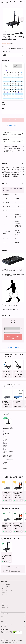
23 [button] (16, 87)
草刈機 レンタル (5, 604)
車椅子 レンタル (5, 588)
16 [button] (16, 83)
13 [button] (7, 83)
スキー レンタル (5, 600)
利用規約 (20, 641)
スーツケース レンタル (6, 586)
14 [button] (10, 83)
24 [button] (19, 87)
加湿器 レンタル (5, 592)
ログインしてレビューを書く (13, 337)
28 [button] (4, 75)
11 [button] (22, 79)
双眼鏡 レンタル (5, 608)
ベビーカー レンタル (6, 598)
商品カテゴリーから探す (18, 5)
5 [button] (4, 79)
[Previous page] (19, 70)
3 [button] (19, 75)
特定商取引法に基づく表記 (6, 642)
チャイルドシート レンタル (7, 590)
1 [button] (13, 75)
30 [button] (10, 75)
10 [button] (19, 79)
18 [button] (22, 83)
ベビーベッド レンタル (6, 584)
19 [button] (4, 87)
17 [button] (19, 83)
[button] (21, 2)
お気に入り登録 (13, 126)
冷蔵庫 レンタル (5, 606)
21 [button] (10, 87)
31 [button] (19, 92)
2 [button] (16, 75)
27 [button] (7, 92)
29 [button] (7, 75)
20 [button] (7, 87)
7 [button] (10, 79)
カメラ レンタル (5, 596)
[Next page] (22, 70)
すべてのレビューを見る (13, 347)
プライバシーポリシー (5, 641)
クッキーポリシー (14, 641)
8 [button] (13, 79)
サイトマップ (15, 642)
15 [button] (13, 83)
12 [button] (4, 83)
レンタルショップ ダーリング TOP (7, 5)
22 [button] (13, 87)
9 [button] (16, 79)
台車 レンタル (5, 602)
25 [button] (22, 87)
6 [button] (7, 79)
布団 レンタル (5, 594)
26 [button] (4, 92)
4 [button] (22, 75)
